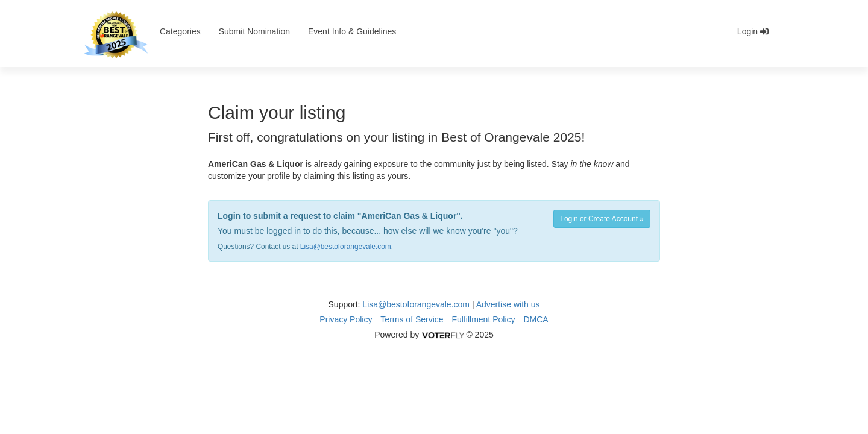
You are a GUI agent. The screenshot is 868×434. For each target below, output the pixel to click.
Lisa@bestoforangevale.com (346, 247)
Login (753, 31)
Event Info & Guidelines (352, 31)
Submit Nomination (254, 31)
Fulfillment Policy (484, 319)
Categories (180, 31)
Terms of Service (412, 319)
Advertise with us (508, 304)
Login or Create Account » (602, 219)
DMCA (536, 319)
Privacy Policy (346, 319)
